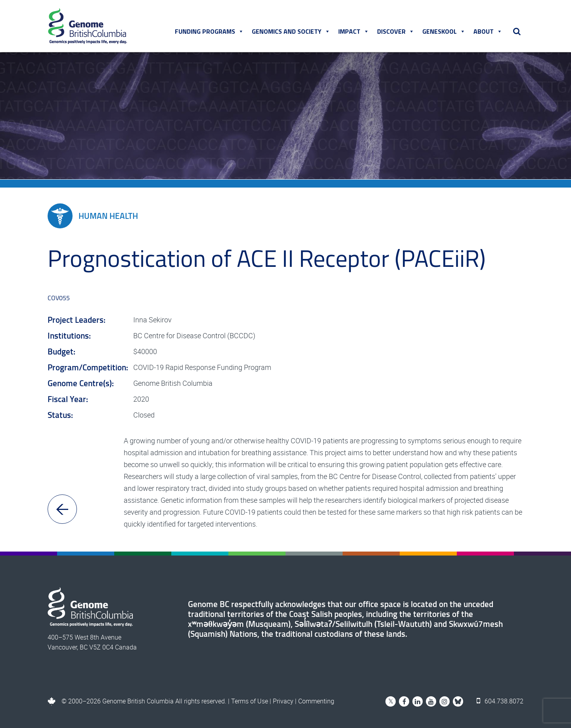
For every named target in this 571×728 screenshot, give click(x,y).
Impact (354, 31)
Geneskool (444, 31)
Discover (396, 31)
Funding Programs (209, 31)
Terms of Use (250, 701)
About (488, 31)
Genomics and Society (291, 31)
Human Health (93, 216)
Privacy (283, 701)
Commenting (316, 701)
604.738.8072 (500, 701)
